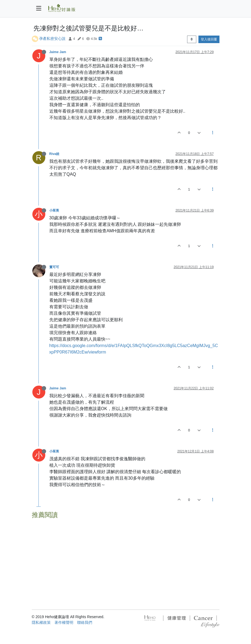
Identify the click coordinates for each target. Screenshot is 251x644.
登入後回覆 (209, 39)
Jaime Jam (58, 52)
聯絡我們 (85, 622)
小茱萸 (54, 210)
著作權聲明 (64, 622)
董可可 (54, 267)
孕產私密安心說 (52, 39)
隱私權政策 (41, 622)
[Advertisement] (126, 559)
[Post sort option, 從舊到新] (192, 39)
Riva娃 (54, 154)
